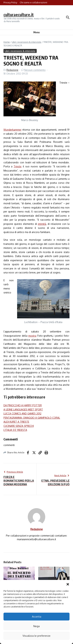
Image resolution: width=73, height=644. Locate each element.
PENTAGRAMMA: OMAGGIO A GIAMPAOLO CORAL (32, 418)
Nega (36, 626)
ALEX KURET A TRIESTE (16, 422)
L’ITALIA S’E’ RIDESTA (15, 430)
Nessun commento (35, 70)
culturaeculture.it (19, 15)
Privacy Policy (10, 2)
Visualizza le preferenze (36, 636)
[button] (68, 584)
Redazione (12, 70)
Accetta (37, 617)
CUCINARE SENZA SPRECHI (19, 426)
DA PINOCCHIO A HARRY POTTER (23, 405)
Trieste (18, 166)
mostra (32, 336)
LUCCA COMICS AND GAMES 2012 (22, 414)
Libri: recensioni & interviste (27, 42)
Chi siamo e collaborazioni (33, 2)
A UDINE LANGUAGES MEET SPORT (23, 410)
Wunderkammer (12, 130)
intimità (42, 224)
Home (7, 42)
